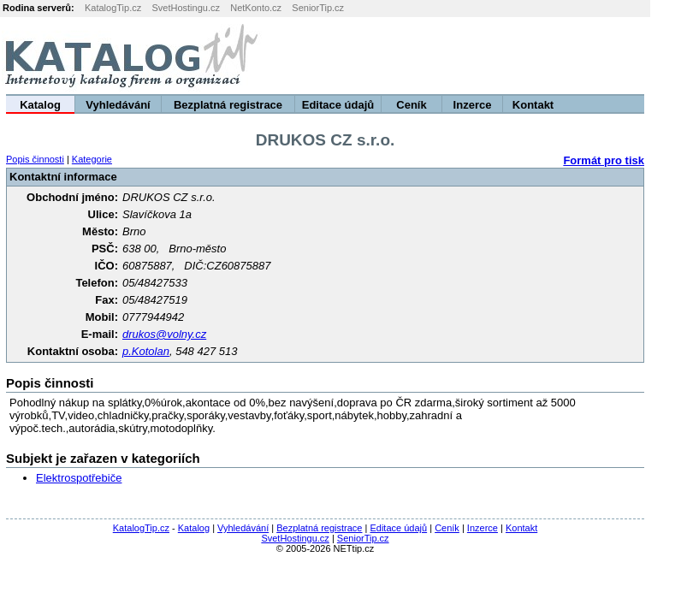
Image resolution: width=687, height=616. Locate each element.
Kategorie (92, 159)
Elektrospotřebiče (79, 478)
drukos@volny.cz (164, 334)
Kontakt (533, 105)
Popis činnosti (35, 159)
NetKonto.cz (256, 8)
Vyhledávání (118, 105)
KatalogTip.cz (113, 8)
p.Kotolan (146, 351)
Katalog (40, 105)
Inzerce (473, 105)
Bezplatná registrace (228, 105)
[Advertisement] (474, 56)
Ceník (411, 105)
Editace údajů (338, 105)
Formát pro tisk (604, 160)
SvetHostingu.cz (185, 8)
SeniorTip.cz (318, 8)
